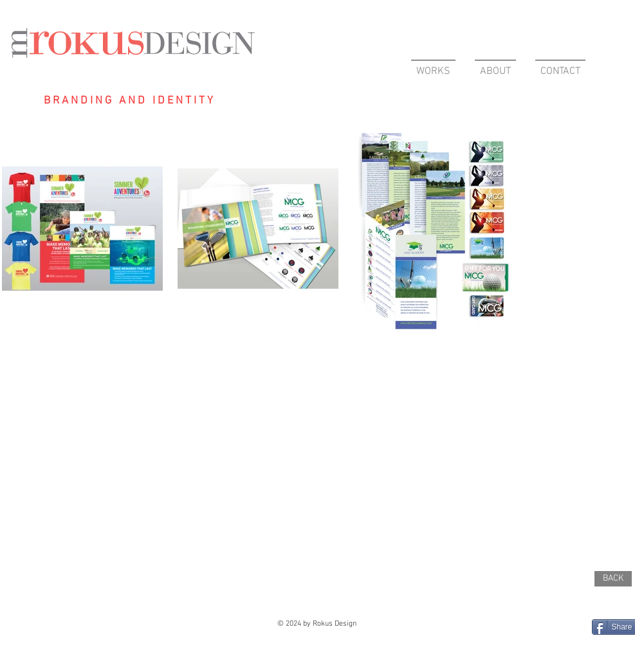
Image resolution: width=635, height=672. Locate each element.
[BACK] (613, 579)
